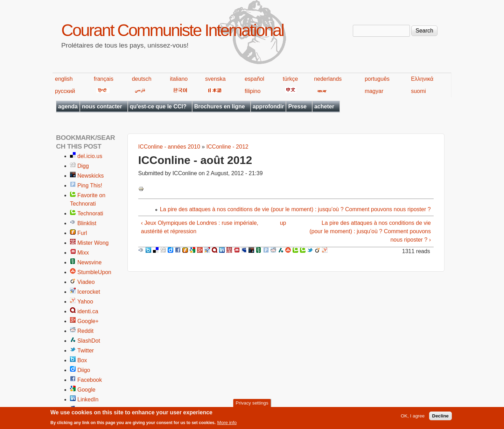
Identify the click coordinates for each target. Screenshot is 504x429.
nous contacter (102, 106)
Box (82, 360)
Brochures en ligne (220, 106)
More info (227, 424)
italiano (179, 79)
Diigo (84, 370)
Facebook (90, 380)
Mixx (83, 253)
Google (86, 390)
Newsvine (89, 262)
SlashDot (89, 341)
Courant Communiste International (172, 30)
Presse (297, 106)
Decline (440, 418)
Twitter (86, 351)
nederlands (328, 79)
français (104, 79)
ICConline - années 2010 (169, 147)
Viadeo (86, 282)
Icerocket (89, 292)
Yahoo (85, 302)
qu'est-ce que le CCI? (158, 106)
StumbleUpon (94, 272)
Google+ (88, 321)
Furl (82, 233)
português (377, 79)
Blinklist (87, 223)
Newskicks (91, 176)
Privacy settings (252, 405)
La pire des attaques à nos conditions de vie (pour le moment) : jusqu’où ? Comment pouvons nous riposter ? (295, 209)
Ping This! (90, 185)
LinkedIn (88, 399)
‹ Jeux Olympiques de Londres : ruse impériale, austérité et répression (200, 227)
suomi (418, 91)
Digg (83, 166)
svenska (215, 79)
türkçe (290, 79)
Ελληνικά (422, 79)
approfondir (268, 106)
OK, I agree (413, 418)
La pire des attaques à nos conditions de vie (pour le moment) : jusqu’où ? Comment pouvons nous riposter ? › (370, 231)
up (283, 223)
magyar (374, 91)
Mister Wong (93, 243)
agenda (68, 106)
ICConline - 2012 (227, 147)
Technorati (90, 213)
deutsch (142, 79)
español (254, 79)
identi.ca (88, 311)
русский (65, 91)
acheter (324, 106)
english (64, 79)
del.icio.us (90, 156)
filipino (253, 91)
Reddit (85, 331)
